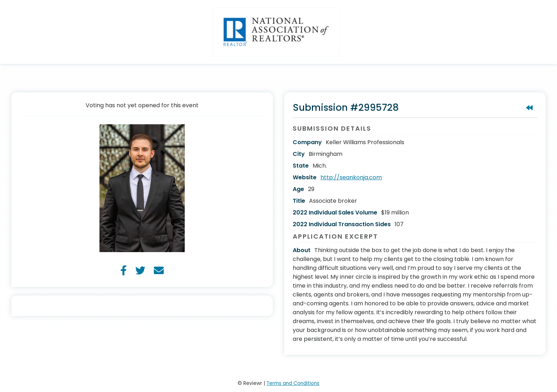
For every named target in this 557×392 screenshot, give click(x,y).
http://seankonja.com (351, 177)
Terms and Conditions (293, 383)
